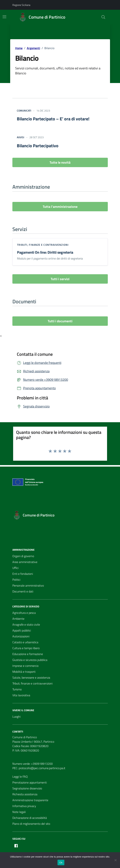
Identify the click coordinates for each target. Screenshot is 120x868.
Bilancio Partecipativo (38, 146)
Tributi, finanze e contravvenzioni (43, 245)
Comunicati (24, 111)
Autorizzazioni (21, 636)
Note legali (19, 812)
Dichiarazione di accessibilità (30, 818)
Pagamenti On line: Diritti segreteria (45, 252)
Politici (16, 580)
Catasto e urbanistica (25, 642)
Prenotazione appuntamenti (30, 782)
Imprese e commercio (25, 666)
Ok (61, 863)
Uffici (15, 568)
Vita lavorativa (21, 695)
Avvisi (21, 137)
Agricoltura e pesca (24, 613)
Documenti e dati (23, 591)
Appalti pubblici (22, 630)
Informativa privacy (24, 806)
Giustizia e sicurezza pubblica (30, 660)
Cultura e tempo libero (26, 648)
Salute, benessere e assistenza (31, 678)
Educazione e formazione (28, 654)
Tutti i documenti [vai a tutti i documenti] (60, 321)
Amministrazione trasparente (30, 800)
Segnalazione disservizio (27, 788)
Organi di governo (23, 556)
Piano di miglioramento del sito (31, 824)
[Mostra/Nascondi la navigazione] (4, 17)
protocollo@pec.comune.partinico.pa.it (42, 768)
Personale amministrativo (28, 585)
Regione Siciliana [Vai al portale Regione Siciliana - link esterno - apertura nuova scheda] (21, 5)
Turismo (17, 689)
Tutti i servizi (60, 279)
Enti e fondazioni (23, 574)
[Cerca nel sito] (103, 17)
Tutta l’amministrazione (60, 207)
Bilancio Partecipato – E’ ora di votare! (53, 119)
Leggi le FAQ (20, 777)
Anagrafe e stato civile (26, 624)
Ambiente (18, 619)
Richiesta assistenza (25, 794)
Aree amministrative (25, 562)
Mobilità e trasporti (24, 672)
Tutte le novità (60, 162)
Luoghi (16, 717)
